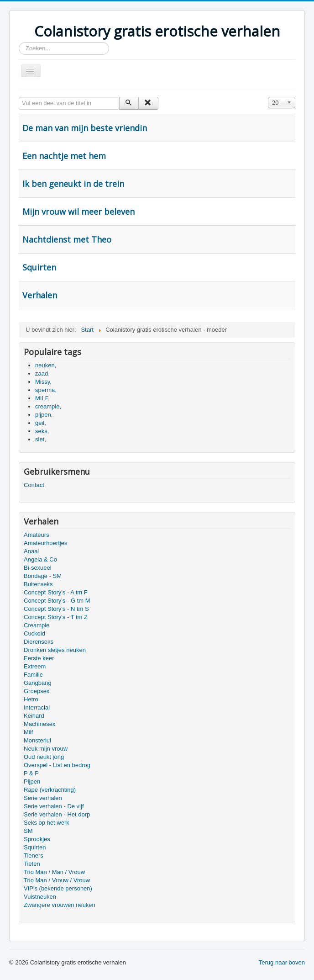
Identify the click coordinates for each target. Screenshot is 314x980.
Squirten (39, 267)
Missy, (43, 382)
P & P (31, 773)
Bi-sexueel (38, 568)
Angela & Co (40, 559)
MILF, (42, 398)
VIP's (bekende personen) (58, 888)
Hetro (31, 699)
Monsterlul (37, 740)
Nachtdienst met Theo (67, 239)
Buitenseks (38, 584)
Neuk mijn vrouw (46, 749)
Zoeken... (19, 42)
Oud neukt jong (44, 757)
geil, (41, 423)
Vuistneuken (40, 897)
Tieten (32, 864)
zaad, (42, 373)
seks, (42, 431)
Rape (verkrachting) (50, 790)
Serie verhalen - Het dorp (57, 814)
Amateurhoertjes (45, 543)
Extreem (35, 666)
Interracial (37, 707)
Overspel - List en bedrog (57, 765)
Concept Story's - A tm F (56, 592)
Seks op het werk (47, 823)
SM (28, 831)
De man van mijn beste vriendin (85, 128)
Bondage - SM (43, 576)
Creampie (37, 625)
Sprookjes (37, 839)
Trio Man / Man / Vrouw (54, 872)
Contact (34, 485)
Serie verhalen (43, 798)
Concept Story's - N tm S (56, 609)
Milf (28, 732)
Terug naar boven (282, 962)
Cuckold (34, 633)
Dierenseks (39, 642)
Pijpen (32, 781)
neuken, (46, 365)
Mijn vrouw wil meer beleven (78, 212)
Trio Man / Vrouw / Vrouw (57, 880)
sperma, (46, 390)
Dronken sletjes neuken (55, 650)
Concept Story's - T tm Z (56, 617)
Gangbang (38, 683)
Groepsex (37, 691)
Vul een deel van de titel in (19, 97)
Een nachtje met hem (64, 156)
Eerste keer (39, 658)
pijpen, (44, 415)
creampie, (48, 406)
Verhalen (40, 295)
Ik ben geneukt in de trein (73, 184)
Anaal (31, 551)
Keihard (34, 716)
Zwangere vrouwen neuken (60, 905)
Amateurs (37, 535)
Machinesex (39, 724)
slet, (41, 439)
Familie (33, 675)
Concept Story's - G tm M (57, 601)
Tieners (34, 856)
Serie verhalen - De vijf (54, 806)
